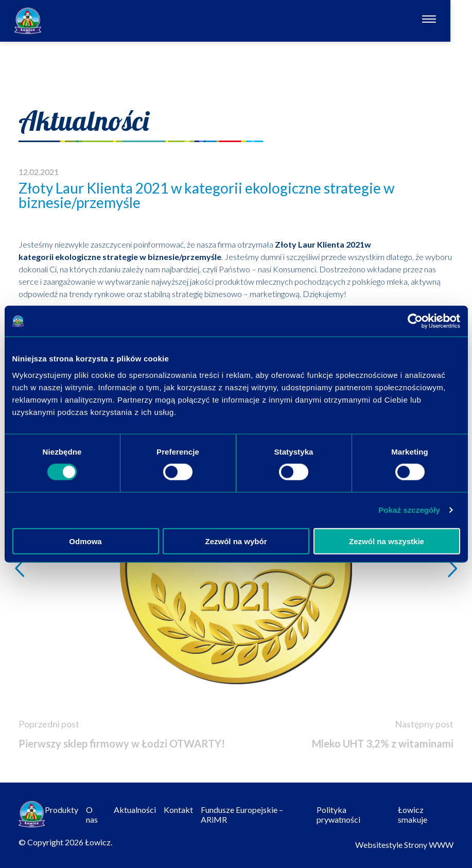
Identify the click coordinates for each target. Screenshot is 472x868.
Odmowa (85, 541)
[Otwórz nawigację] (451, 20)
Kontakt (178, 810)
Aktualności (135, 810)
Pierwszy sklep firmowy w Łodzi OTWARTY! (122, 743)
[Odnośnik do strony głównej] (28, 21)
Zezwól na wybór (236, 541)
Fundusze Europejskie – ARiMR (242, 814)
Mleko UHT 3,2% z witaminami (383, 743)
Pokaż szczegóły (409, 510)
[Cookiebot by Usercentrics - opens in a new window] (415, 321)
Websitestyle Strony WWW (404, 845)
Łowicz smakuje (413, 814)
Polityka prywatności (338, 814)
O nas (92, 814)
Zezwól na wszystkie (387, 541)
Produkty (62, 810)
